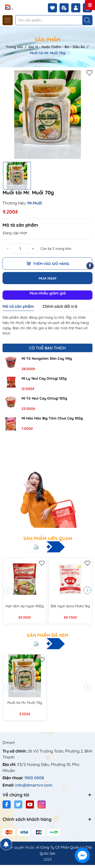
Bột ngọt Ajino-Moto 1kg (70, 606)
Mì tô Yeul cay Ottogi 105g (44, 398)
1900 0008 (34, 778)
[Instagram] (42, 804)
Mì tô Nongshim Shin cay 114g (47, 358)
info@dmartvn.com (34, 785)
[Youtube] (30, 804)
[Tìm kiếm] (87, 20)
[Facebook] (7, 804)
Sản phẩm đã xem (48, 635)
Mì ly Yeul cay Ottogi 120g (44, 378)
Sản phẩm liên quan (48, 538)
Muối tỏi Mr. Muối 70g (25, 703)
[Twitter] (18, 804)
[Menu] (8, 20)
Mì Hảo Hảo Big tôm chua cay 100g (52, 418)
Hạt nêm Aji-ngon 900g (25, 606)
